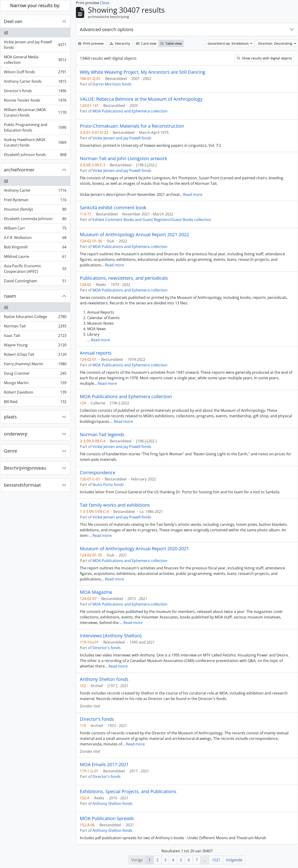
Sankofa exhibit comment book (113, 208)
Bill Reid (35, 403)
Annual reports (96, 353)
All (6, 32)
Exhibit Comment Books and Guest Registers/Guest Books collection (152, 220)
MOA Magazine (96, 592)
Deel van (13, 21)
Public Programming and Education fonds (35, 127)
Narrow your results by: (35, 5)
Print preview (91, 43)
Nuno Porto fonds (108, 485)
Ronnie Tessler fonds (35, 101)
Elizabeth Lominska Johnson (35, 220)
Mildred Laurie (35, 257)
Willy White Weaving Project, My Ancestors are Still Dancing (143, 72)
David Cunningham (35, 282)
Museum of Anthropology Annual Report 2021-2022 (134, 235)
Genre (10, 451)
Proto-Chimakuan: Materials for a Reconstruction (132, 126)
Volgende (234, 860)
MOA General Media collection (35, 60)
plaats (10, 417)
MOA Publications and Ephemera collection (130, 111)
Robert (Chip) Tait (35, 355)
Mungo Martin (35, 384)
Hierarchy (120, 43)
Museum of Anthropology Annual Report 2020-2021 (134, 549)
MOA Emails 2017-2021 (104, 765)
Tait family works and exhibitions (115, 505)
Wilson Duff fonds (35, 73)
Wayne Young (35, 346)
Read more (193, 194)
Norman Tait (35, 327)
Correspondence (98, 473)
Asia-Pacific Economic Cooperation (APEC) (35, 269)
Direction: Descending (276, 43)
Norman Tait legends (102, 435)
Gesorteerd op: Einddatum (229, 43)
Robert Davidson (35, 393)
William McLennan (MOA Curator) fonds (35, 112)
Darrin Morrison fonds (112, 84)
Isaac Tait (35, 337)
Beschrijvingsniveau (25, 468)
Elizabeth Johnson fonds (35, 156)
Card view (146, 43)
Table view (171, 43)
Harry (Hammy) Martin (35, 365)
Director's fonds (35, 92)
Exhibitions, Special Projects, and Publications (128, 791)
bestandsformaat (22, 485)
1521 (216, 860)
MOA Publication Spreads (107, 818)
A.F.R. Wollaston (35, 239)
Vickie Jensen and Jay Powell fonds (35, 45)
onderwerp (16, 434)
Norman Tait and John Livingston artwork (124, 159)
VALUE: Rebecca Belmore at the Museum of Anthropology (141, 99)
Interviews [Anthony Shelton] (111, 636)
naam (10, 296)
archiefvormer (19, 170)
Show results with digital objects (264, 58)
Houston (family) (35, 210)
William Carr (35, 229)
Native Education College (35, 318)
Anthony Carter (35, 191)
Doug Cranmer (35, 374)
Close (105, 3)
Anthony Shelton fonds (104, 679)
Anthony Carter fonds (35, 82)
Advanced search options (107, 29)
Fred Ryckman (35, 201)
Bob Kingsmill (35, 248)
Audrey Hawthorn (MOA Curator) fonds (35, 142)
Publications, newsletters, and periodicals (124, 278)
